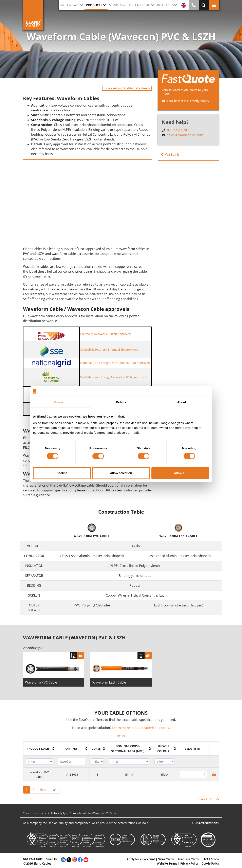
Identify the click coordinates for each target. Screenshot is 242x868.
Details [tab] (121, 402)
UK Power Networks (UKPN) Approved (106, 334)
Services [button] (116, 5)
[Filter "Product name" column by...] (39, 763)
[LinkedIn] (63, 861)
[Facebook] (80, 861)
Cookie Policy (210, 865)
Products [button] (94, 5)
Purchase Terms (189, 861)
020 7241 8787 (178, 130)
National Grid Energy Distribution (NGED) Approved (115, 363)
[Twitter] (69, 861)
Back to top (209, 801)
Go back (170, 155)
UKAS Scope (211, 861)
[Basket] (81, 657)
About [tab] (182, 402)
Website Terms (167, 865)
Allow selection (121, 473)
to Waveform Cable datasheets (127, 88)
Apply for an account (141, 861)
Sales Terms (166, 861)
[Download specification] (74, 657)
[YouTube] (86, 861)
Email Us (52, 861)
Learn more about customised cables (141, 730)
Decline (62, 473)
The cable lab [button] (139, 5)
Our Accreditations (205, 825)
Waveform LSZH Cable (109, 684)
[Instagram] (75, 861)
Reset (121, 738)
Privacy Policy (189, 865)
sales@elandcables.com (185, 135)
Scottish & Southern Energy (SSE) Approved (109, 349)
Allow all (180, 473)
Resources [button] (165, 5)
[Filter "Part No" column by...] (72, 763)
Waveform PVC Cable (41, 684)
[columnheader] (39, 751)
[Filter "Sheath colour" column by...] (164, 763)
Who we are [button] (70, 5)
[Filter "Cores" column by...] (97, 763)
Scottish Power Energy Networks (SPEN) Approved (114, 377)
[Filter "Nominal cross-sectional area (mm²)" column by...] (129, 763)
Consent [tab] (60, 402)
